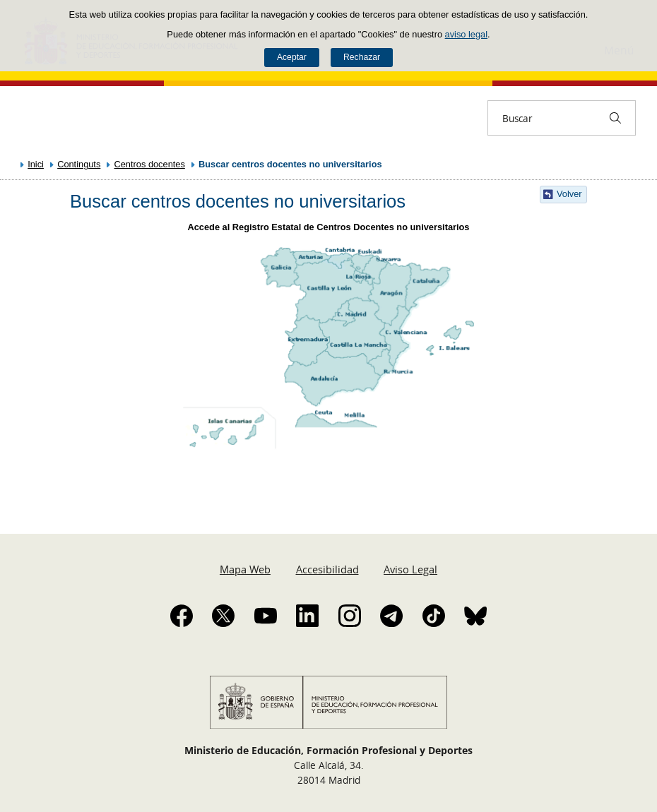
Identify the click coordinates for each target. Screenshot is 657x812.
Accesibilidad (327, 569)
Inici (36, 164)
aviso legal (466, 34)
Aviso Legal (410, 569)
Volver (569, 194)
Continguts (79, 164)
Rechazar (362, 57)
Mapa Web (245, 569)
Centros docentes (150, 164)
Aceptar (292, 57)
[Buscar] (615, 118)
